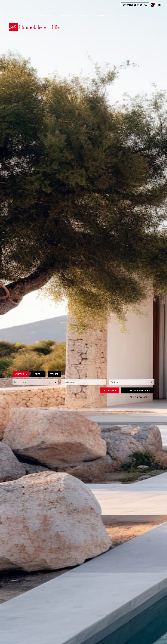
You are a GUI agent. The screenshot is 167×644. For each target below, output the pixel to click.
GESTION (66, 16)
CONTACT (125, 16)
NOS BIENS (46, 16)
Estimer (54, 374)
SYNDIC (84, 16)
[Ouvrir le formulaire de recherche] (110, 390)
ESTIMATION (104, 16)
